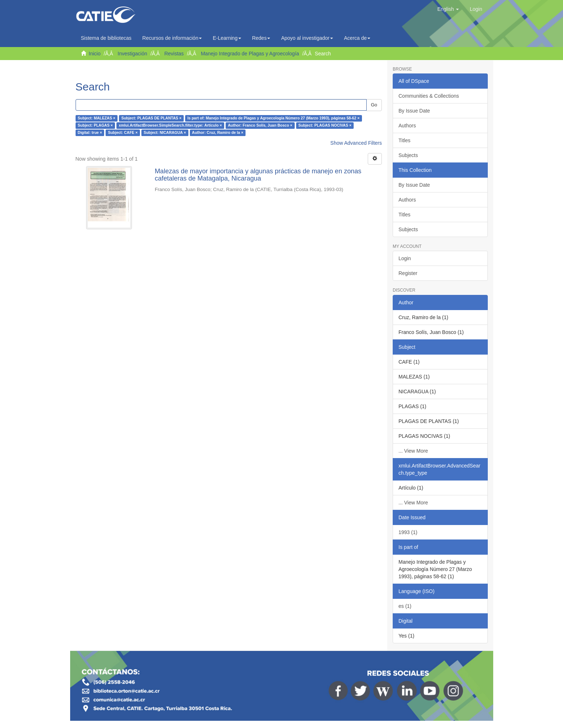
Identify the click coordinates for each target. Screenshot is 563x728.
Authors (407, 126)
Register (408, 273)
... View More (413, 451)
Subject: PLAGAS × (95, 126)
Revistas (174, 54)
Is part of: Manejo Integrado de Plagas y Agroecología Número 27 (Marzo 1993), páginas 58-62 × (273, 118)
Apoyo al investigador (307, 38)
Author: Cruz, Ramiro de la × (218, 133)
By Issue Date (414, 111)
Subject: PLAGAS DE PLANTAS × (151, 118)
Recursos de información (172, 38)
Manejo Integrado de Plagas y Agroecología (250, 54)
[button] (448, 9)
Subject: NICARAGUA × (165, 133)
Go (374, 105)
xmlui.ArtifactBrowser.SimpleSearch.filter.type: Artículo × (170, 126)
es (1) (405, 606)
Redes (261, 38)
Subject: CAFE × (123, 133)
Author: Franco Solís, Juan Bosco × (260, 126)
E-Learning (227, 38)
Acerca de (357, 38)
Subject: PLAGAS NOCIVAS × (325, 126)
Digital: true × (90, 133)
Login (405, 258)
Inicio (95, 54)
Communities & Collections (429, 96)
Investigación (132, 54)
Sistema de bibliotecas (106, 38)
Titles (404, 140)
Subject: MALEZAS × (97, 118)
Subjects (408, 155)
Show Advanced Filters (356, 143)
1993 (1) (408, 532)
